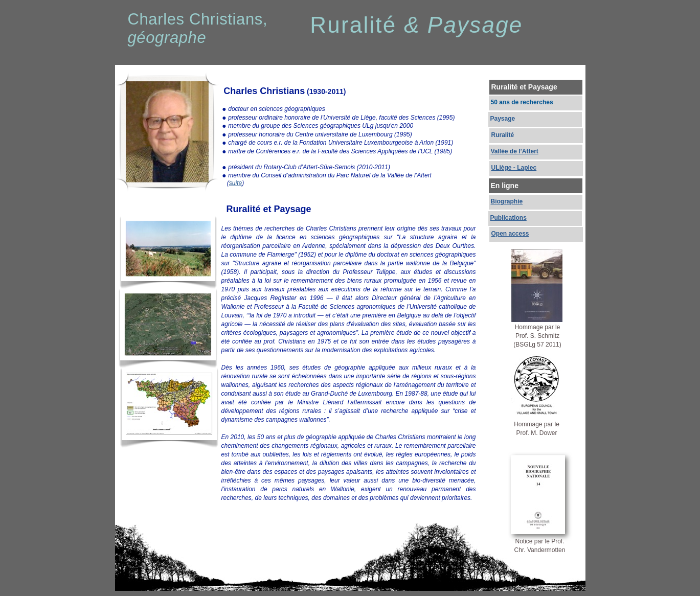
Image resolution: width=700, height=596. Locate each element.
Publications (509, 218)
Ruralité (503, 135)
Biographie (507, 201)
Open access (510, 234)
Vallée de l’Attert (515, 151)
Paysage (503, 119)
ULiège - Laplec (514, 168)
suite (235, 183)
